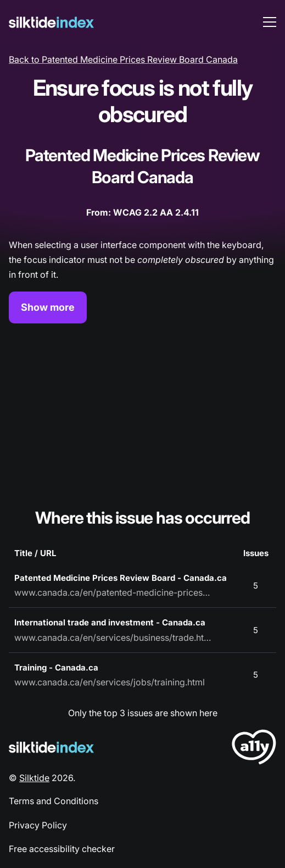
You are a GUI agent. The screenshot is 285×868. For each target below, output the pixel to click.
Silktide (34, 778)
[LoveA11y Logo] (254, 749)
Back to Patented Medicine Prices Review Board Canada (123, 59)
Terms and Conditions (54, 801)
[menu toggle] (270, 22)
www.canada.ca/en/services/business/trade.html (113, 638)
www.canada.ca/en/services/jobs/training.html (110, 682)
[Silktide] (51, 22)
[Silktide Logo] (51, 747)
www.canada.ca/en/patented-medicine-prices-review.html (113, 592)
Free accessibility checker (62, 849)
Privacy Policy (38, 825)
